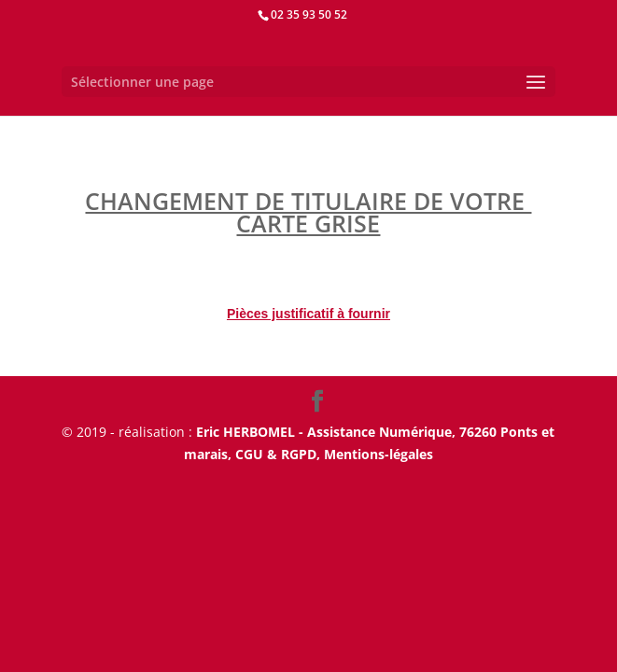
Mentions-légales (379, 454)
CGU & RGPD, (280, 454)
